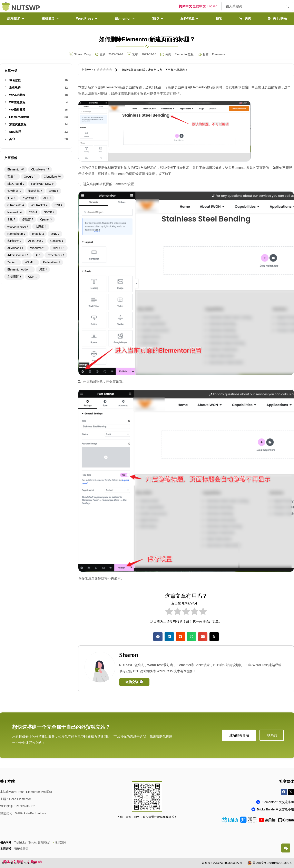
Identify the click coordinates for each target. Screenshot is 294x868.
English (212, 6)
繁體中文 (199, 6)
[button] (16, 19)
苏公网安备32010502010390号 (272, 863)
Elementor (218, 54)
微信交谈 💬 (134, 682)
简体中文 (185, 6)
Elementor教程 (184, 54)
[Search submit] (287, 6)
